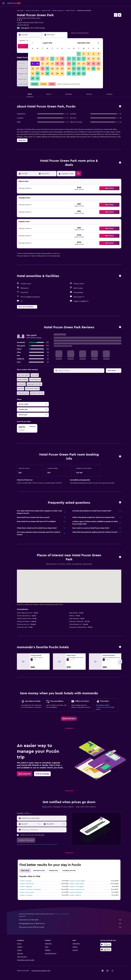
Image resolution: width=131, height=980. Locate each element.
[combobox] (44, 818)
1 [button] (62, 54)
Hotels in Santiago (26, 881)
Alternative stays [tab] (39, 871)
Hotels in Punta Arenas (77, 890)
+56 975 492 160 (23, 25)
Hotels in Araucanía (58, 11)
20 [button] (52, 69)
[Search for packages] (3, 22)
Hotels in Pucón (70, 11)
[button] (3, 3)
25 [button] (42, 74)
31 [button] (38, 78)
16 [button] (33, 69)
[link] (69, 719)
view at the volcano (32, 389)
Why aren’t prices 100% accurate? (70, 927)
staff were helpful (23, 375)
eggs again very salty (34, 384)
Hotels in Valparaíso (26, 887)
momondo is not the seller (70, 920)
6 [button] (52, 59)
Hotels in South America (33, 11)
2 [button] (33, 59)
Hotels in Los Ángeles (76, 887)
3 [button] (38, 59)
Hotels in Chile (46, 11)
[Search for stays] (3, 14)
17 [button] (38, 69)
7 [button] (57, 59)
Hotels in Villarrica (75, 895)
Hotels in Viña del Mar (27, 884)
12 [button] (47, 64)
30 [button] (33, 78)
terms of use (43, 844)
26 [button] (47, 74)
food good (21, 384)
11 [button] (42, 64)
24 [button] (38, 74)
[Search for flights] (3, 9)
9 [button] (33, 64)
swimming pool (35, 380)
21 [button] (57, 69)
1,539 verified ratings (37, 28)
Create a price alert (102, 707)
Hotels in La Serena (26, 895)
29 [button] (62, 74)
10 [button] (38, 64)
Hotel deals (20, 11)
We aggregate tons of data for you (70, 923)
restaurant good (23, 393)
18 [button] (43, 69)
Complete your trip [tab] (69, 871)
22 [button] (62, 69)
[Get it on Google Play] (106, 944)
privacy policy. (53, 844)
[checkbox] (27, 428)
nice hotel (35, 375)
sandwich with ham (37, 393)
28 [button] (57, 74)
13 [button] (52, 64)
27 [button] (52, 74)
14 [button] (57, 64)
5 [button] (47, 59)
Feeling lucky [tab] (54, 871)
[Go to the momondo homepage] (14, 3)
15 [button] (62, 64)
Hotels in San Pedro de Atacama (30, 890)
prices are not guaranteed (61, 914)
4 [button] (43, 59)
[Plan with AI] (3, 27)
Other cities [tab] (25, 871)
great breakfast (23, 380)
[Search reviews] (81, 371)
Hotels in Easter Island (77, 884)
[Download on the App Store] (106, 949)
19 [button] (47, 69)
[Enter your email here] (44, 830)
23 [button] (33, 74)
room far (21, 389)
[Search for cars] (3, 18)
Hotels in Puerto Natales (77, 881)
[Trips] (3, 32)
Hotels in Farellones (76, 892)
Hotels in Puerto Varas (27, 892)
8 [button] (62, 59)
